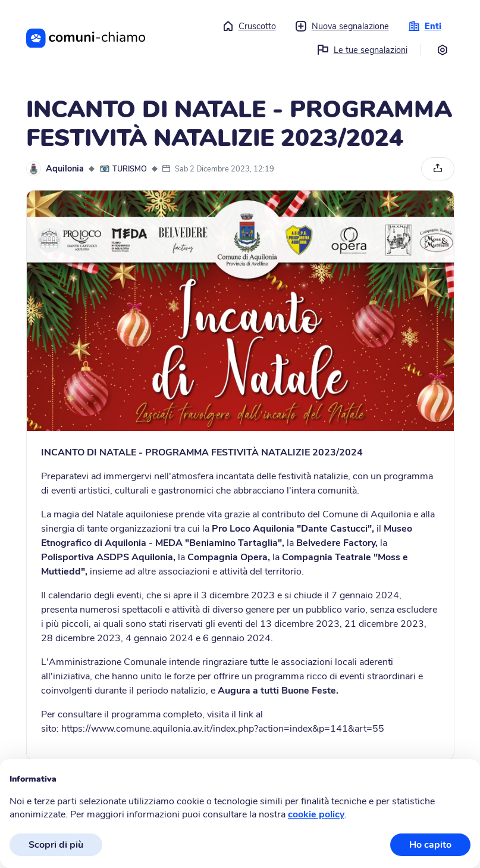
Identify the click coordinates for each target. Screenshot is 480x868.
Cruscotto (249, 26)
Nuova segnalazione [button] (342, 26)
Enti (425, 26)
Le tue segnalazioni (362, 50)
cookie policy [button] (316, 814)
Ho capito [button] (430, 845)
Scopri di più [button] (56, 845)
